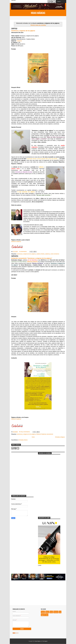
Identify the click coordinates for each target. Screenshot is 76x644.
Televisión (56, 612)
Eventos (43, 612)
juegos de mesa (45, 615)
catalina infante (40, 254)
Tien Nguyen (45, 641)
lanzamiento (50, 434)
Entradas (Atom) (23, 440)
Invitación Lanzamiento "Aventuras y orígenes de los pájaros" (32, 258)
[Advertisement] (22, 462)
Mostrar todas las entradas (38, 25)
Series (51, 612)
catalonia (47, 254)
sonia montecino (55, 254)
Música (47, 612)
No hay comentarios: (25, 432)
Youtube (54, 1)
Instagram (49, 1)
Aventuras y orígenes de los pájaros (23, 31)
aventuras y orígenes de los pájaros (26, 254)
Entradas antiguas (60, 437)
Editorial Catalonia (16, 242)
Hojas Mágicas (38, 13)
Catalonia (19, 41)
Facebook (52, 1)
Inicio (33, 437)
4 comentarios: (23, 252)
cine (60, 612)
